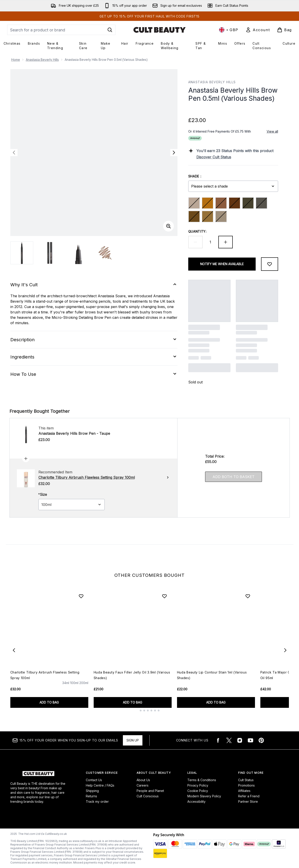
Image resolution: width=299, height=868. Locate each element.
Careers (143, 785)
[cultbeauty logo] (159, 30)
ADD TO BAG (49, 702)
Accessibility (196, 801)
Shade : (195, 176)
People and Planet (150, 791)
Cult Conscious (148, 796)
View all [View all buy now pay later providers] (272, 131)
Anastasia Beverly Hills (42, 60)
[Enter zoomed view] (168, 226)
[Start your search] (61, 30)
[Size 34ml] (66, 687)
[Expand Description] (94, 340)
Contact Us (94, 780)
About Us (143, 780)
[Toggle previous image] (14, 153)
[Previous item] (14, 650)
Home (16, 60)
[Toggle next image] (174, 153)
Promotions (246, 785)
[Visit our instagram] (240, 740)
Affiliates (244, 791)
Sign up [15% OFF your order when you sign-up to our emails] (133, 740)
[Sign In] (258, 30)
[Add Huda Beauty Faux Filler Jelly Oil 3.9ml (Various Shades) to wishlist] (164, 596)
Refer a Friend (249, 796)
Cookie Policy (198, 791)
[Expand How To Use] (94, 374)
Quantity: (198, 231)
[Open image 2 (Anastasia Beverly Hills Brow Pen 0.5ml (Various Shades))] (50, 253)
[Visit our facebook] (218, 740)
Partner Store (248, 801)
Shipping (92, 791)
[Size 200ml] (84, 687)
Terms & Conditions (202, 780)
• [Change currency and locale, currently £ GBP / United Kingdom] (229, 30)
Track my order (97, 801)
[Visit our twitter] (229, 740)
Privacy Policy (198, 785)
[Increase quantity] (226, 242)
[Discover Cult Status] (237, 157)
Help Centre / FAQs (100, 785)
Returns (91, 796)
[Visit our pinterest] (261, 740)
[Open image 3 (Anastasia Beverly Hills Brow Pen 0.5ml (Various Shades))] (78, 253)
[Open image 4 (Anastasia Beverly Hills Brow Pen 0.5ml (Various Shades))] (106, 253)
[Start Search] (110, 30)
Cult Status (246, 780)
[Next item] (285, 650)
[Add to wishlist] (270, 264)
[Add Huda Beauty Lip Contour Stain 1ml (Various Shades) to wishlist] (248, 596)
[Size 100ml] (74, 687)
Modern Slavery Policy (204, 796)
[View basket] (284, 30)
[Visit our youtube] (250, 740)
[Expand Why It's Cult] (94, 285)
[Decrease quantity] (195, 242)
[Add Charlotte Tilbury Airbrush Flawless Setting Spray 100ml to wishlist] (81, 596)
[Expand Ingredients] (94, 357)
